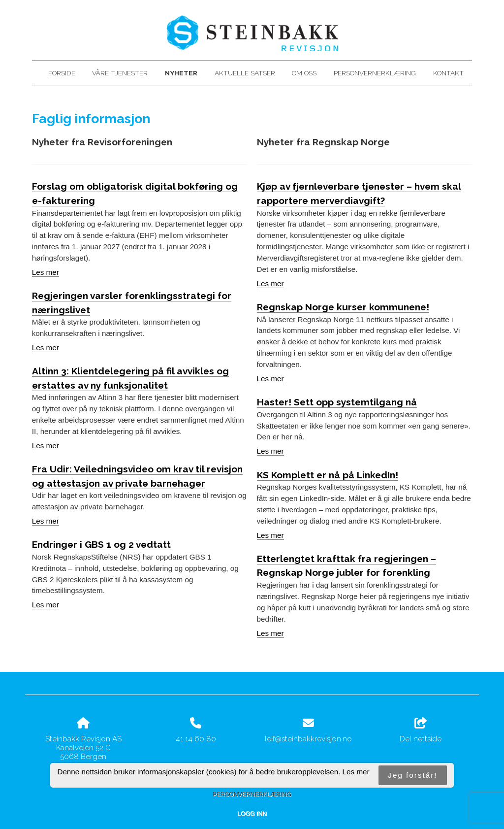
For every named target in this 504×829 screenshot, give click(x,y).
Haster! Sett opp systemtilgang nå (337, 402)
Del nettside (421, 730)
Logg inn (252, 814)
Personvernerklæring (375, 73)
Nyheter (181, 73)
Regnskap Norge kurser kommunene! (343, 307)
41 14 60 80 (196, 739)
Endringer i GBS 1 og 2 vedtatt (101, 544)
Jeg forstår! (412, 775)
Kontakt (448, 73)
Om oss (304, 73)
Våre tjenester (120, 73)
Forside (62, 73)
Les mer (46, 272)
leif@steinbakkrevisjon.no (308, 739)
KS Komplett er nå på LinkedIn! (328, 475)
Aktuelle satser (245, 73)
